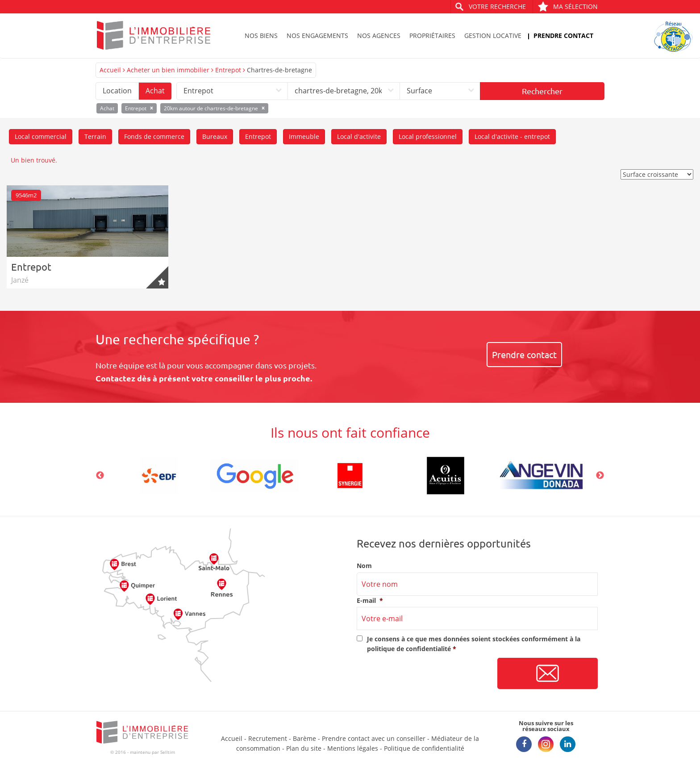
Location (117, 91)
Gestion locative (493, 36)
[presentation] (425, 674)
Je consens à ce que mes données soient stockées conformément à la (474, 644)
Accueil (110, 70)
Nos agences (379, 36)
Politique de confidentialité (424, 748)
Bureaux (215, 136)
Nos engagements (317, 36)
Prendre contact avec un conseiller (374, 738)
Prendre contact (563, 36)
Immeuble (304, 136)
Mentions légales (353, 748)
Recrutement (268, 738)
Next (600, 476)
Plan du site (304, 748)
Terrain (95, 136)
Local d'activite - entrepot (512, 136)
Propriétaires (432, 36)
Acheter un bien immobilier (168, 70)
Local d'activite (359, 136)
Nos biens (261, 36)
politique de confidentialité (409, 649)
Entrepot (228, 70)
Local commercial (41, 136)
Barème (304, 738)
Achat (155, 91)
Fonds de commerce (154, 136)
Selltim (168, 752)
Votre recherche (497, 6)
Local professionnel (428, 136)
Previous (100, 476)
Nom (364, 566)
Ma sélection (568, 6)
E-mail (370, 601)
